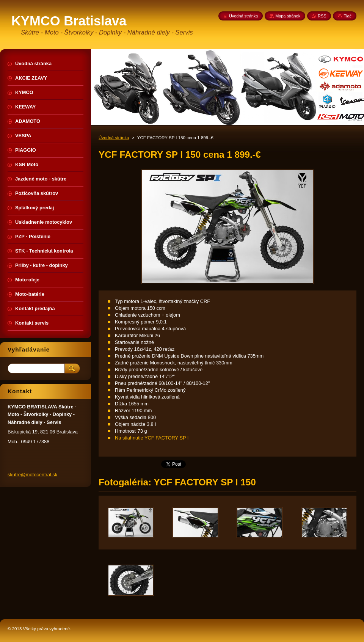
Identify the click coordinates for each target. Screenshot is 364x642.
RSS (322, 16)
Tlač (348, 16)
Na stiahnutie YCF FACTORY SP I (152, 438)
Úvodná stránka (114, 138)
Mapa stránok (288, 16)
